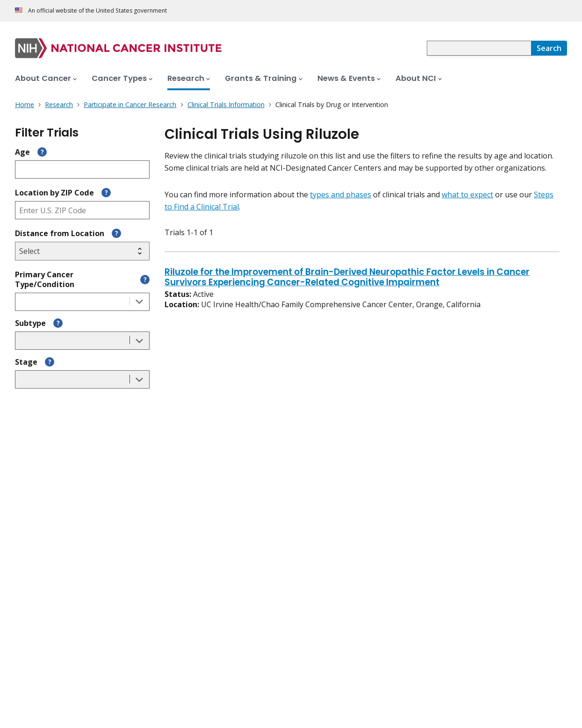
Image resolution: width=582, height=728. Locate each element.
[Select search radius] (82, 251)
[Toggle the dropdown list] (139, 302)
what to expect (467, 195)
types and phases (341, 195)
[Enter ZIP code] (82, 210)
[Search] (549, 48)
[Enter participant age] (82, 169)
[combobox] (479, 48)
